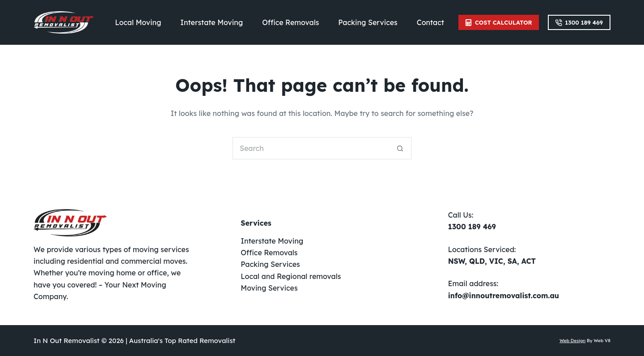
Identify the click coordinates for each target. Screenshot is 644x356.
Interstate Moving (212, 22)
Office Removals (290, 22)
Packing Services (368, 22)
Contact (430, 22)
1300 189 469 (579, 22)
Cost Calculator (498, 22)
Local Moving (138, 22)
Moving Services (269, 288)
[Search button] (400, 148)
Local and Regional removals (291, 276)
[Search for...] (311, 148)
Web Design (572, 341)
